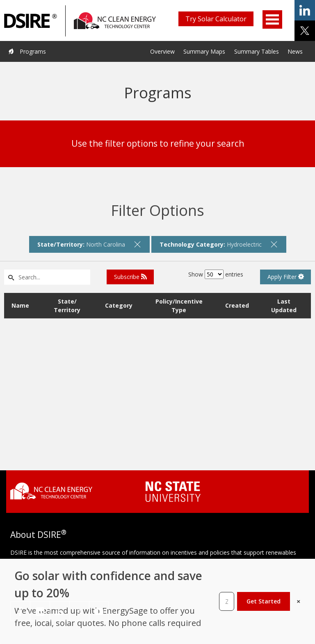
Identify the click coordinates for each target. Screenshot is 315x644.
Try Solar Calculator (216, 19)
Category (119, 305)
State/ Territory (67, 306)
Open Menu (272, 19)
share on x (305, 31)
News (295, 51)
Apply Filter (286, 277)
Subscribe (130, 277)
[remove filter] (137, 244)
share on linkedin (305, 10)
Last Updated (284, 306)
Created (237, 305)
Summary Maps (204, 51)
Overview (162, 51)
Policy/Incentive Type (179, 306)
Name (20, 305)
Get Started (264, 601)
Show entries (216, 274)
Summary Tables (257, 51)
